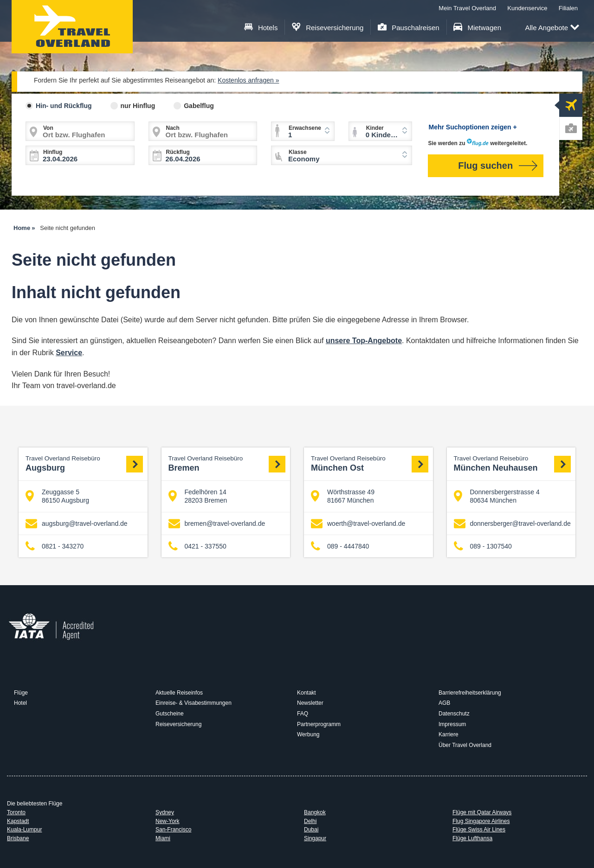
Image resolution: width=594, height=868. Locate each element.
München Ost (370, 463)
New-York (168, 821)
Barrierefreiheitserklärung (470, 693)
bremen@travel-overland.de (217, 523)
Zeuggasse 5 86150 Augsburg (57, 496)
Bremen (227, 463)
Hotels (261, 28)
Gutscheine (170, 714)
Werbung (308, 734)
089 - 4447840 (340, 546)
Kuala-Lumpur (24, 830)
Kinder (375, 128)
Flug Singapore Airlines (481, 821)
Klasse (298, 152)
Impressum (452, 724)
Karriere (449, 734)
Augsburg (84, 463)
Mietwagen (477, 28)
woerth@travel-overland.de (358, 523)
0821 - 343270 (55, 546)
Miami (163, 838)
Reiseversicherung (328, 28)
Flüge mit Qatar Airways (482, 812)
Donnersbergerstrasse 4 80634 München (497, 496)
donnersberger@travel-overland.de (512, 523)
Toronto (16, 812)
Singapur (315, 838)
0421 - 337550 (197, 546)
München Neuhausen (513, 463)
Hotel (20, 703)
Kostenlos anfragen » (248, 80)
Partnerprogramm (319, 724)
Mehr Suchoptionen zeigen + (473, 127)
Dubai (311, 830)
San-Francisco (173, 830)
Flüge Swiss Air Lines (479, 830)
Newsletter (310, 703)
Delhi (310, 821)
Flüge (21, 693)
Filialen (568, 8)
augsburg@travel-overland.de (77, 523)
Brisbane (18, 838)
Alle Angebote (552, 28)
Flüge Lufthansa (472, 838)
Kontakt (307, 693)
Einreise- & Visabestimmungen (194, 703)
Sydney (165, 812)
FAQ (303, 714)
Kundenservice (527, 8)
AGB (444, 703)
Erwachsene (305, 128)
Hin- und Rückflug (64, 106)
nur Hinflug (138, 106)
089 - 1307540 (483, 546)
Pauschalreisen (409, 28)
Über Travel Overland (465, 745)
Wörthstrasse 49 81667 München (343, 496)
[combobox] (342, 155)
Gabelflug (199, 106)
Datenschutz (454, 714)
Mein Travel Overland (467, 8)
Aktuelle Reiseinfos (179, 693)
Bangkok (315, 812)
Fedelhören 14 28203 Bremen (198, 496)
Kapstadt (18, 821)
